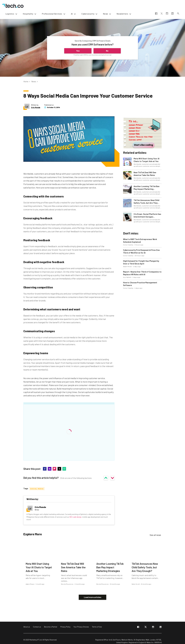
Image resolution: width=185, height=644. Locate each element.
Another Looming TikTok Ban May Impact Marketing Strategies (147, 188)
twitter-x (162, 13)
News (34, 82)
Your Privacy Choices (81, 623)
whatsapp (64, 469)
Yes (78, 51)
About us (27, 623)
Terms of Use (97, 623)
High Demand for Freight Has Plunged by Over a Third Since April (141, 262)
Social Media (37, 489)
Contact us (37, 623)
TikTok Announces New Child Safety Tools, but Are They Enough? (147, 202)
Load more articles (93, 593)
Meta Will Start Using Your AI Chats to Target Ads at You (147, 160)
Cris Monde (36, 107)
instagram (167, 13)
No (107, 51)
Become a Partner (51, 623)
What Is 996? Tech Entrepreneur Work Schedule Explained (140, 241)
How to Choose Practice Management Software (140, 284)
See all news (155, 535)
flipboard (54, 469)
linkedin (172, 13)
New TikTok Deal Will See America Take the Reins (145, 174)
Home (26, 82)
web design (77, 517)
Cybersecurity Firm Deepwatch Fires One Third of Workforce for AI (141, 251)
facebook (156, 13)
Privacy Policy (65, 623)
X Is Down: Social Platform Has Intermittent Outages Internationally (147, 216)
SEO (71, 517)
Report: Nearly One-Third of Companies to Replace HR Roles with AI (142, 273)
